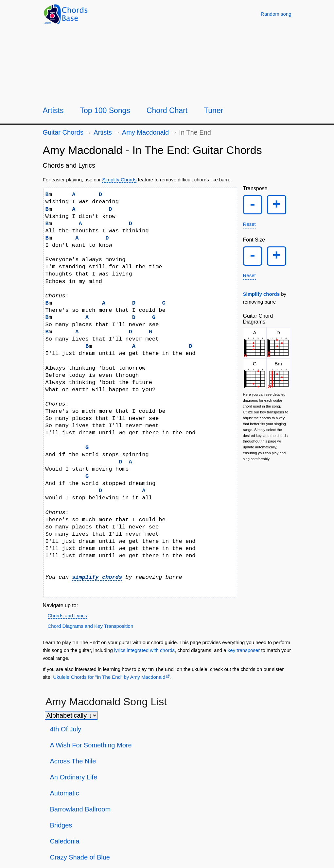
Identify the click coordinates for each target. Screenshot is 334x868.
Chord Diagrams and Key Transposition (91, 626)
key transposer (244, 650)
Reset (249, 226)
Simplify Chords (119, 180)
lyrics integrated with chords (144, 650)
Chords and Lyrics (67, 616)
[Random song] (276, 14)
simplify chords (97, 577)
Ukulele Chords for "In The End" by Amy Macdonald (109, 677)
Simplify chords (262, 298)
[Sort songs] (71, 715)
